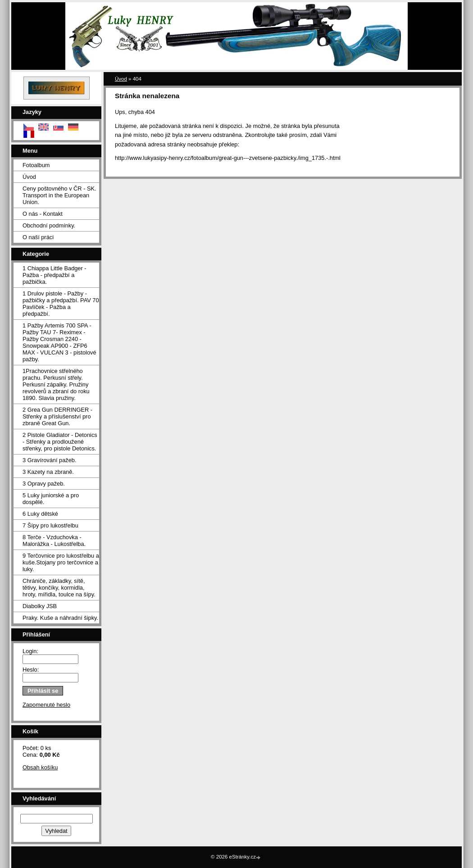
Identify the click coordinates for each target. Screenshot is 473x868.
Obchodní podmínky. (49, 225)
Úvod (29, 177)
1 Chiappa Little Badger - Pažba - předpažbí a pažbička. (55, 275)
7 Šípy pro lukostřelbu (50, 525)
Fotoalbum (36, 165)
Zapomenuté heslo (46, 705)
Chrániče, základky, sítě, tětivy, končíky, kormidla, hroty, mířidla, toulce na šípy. (59, 588)
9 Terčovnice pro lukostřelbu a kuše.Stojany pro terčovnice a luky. (61, 562)
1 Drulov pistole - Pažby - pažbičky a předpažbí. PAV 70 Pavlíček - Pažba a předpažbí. (61, 304)
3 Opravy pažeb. (44, 484)
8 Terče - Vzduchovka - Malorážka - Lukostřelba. (54, 541)
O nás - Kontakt (43, 214)
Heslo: (31, 670)
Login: (30, 651)
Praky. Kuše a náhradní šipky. (60, 618)
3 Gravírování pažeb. (50, 460)
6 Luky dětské (40, 514)
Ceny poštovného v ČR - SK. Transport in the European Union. (59, 195)
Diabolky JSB (40, 606)
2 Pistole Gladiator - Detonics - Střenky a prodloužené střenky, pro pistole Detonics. (60, 442)
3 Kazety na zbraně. (48, 472)
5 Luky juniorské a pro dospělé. (51, 499)
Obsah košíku (40, 767)
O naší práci (38, 237)
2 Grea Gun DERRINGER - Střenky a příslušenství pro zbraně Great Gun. (57, 416)
